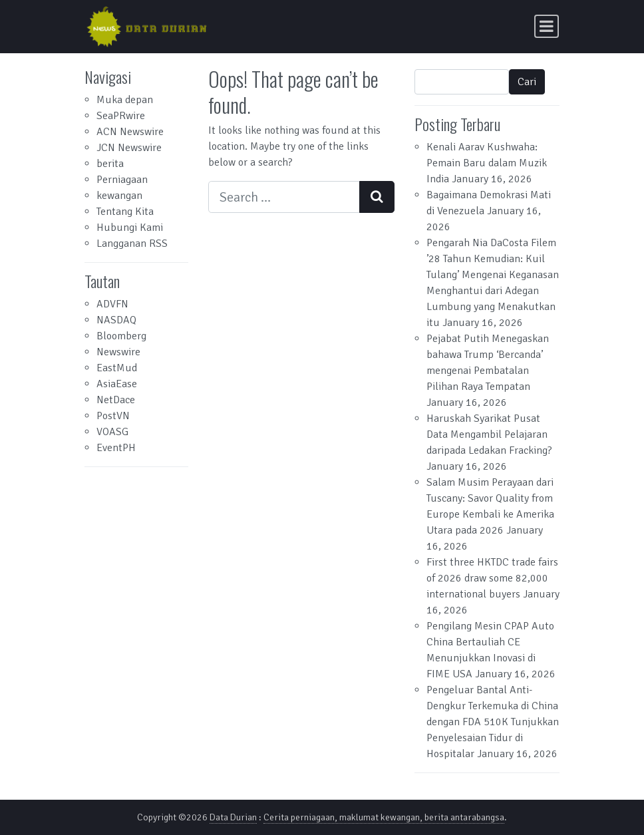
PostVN (113, 416)
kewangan (119, 196)
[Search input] (284, 197)
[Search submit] (377, 197)
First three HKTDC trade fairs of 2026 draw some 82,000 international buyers (492, 578)
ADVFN (112, 304)
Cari (527, 82)
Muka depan (125, 100)
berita (110, 164)
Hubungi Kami (130, 228)
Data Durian (233, 817)
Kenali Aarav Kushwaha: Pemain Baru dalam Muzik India (487, 163)
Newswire (118, 352)
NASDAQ (116, 320)
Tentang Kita (125, 212)
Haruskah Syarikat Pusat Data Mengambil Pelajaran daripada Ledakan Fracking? (489, 434)
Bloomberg (121, 336)
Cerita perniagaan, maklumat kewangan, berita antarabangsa (384, 817)
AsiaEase (117, 384)
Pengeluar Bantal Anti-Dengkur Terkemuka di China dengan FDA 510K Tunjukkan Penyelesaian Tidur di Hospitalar (493, 722)
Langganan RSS (132, 244)
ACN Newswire (130, 132)
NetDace (116, 400)
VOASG (112, 432)
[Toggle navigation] (547, 26)
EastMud (117, 368)
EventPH (116, 448)
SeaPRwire (121, 116)
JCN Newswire (129, 148)
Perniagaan (122, 180)
